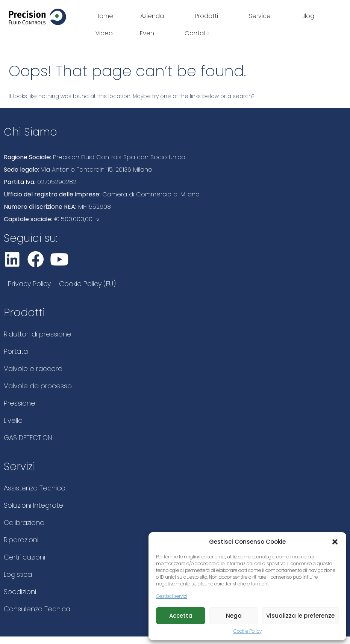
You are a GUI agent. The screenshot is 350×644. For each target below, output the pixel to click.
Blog (308, 16)
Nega (234, 616)
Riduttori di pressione (38, 334)
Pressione (20, 403)
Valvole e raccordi (34, 369)
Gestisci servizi (172, 596)
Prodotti (208, 16)
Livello (13, 420)
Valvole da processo (38, 386)
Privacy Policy (29, 284)
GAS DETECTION (28, 438)
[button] (335, 542)
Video (104, 33)
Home (104, 16)
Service (262, 16)
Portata (16, 351)
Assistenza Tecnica (35, 488)
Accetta (181, 616)
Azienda (154, 16)
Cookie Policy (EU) (87, 284)
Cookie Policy (248, 631)
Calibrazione (24, 523)
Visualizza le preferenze (300, 616)
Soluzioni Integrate (33, 505)
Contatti (197, 33)
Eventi (149, 33)
